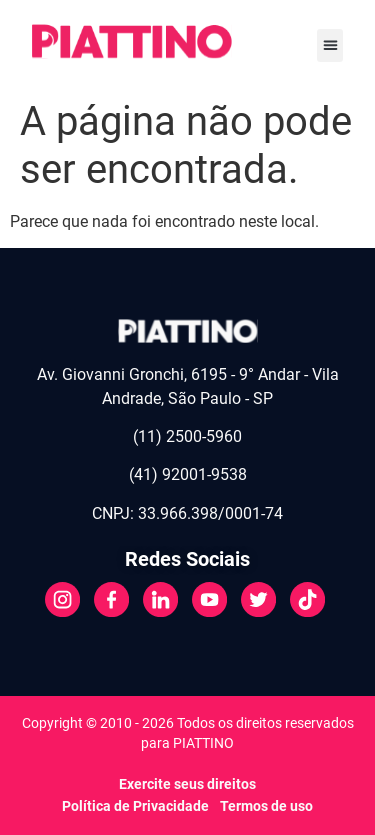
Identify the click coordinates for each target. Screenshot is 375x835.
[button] (330, 45)
